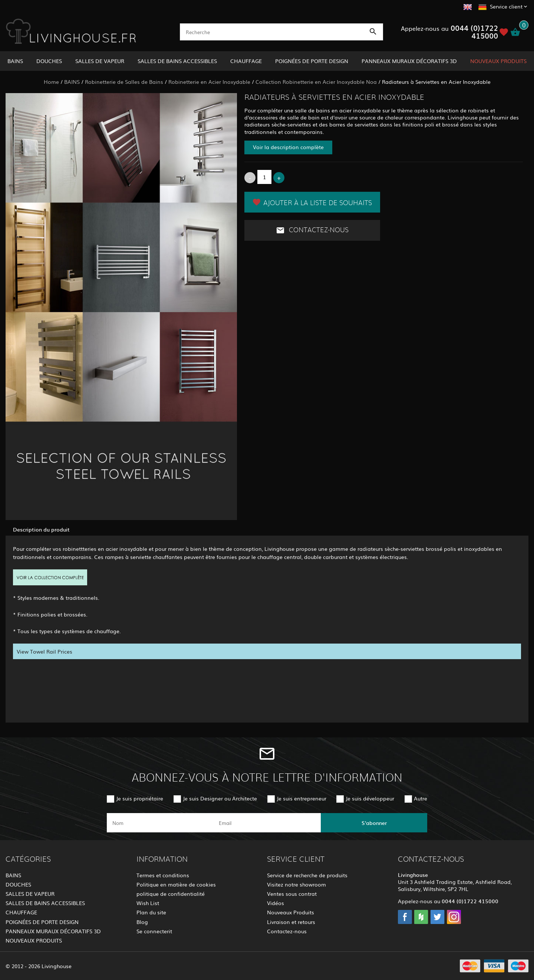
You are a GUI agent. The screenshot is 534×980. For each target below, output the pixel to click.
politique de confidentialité (171, 894)
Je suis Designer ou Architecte (220, 798)
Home (51, 82)
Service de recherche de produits (307, 875)
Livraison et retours (291, 922)
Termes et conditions (163, 875)
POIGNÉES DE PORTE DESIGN (312, 61)
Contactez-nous (312, 230)
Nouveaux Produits (291, 912)
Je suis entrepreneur (301, 798)
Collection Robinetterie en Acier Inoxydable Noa (316, 82)
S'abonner (374, 823)
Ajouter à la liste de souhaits (312, 202)
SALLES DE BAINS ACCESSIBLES (177, 61)
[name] (160, 823)
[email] (266, 823)
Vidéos (276, 903)
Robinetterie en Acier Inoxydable (209, 82)
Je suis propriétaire (140, 798)
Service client (506, 6)
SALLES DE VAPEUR (100, 61)
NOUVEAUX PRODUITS (498, 61)
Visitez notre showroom (296, 884)
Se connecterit (154, 931)
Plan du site (151, 912)
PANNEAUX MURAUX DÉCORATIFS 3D (409, 61)
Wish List (148, 903)
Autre (421, 798)
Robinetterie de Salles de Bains (124, 82)
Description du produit (41, 529)
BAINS (15, 61)
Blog (142, 922)
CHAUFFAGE (246, 61)
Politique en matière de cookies (176, 884)
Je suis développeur (370, 798)
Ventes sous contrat (292, 894)
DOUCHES (49, 61)
